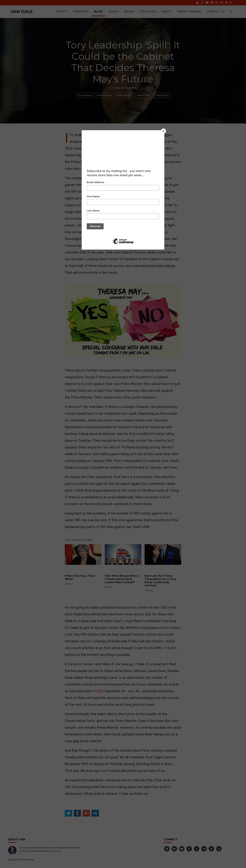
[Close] (163, 131)
